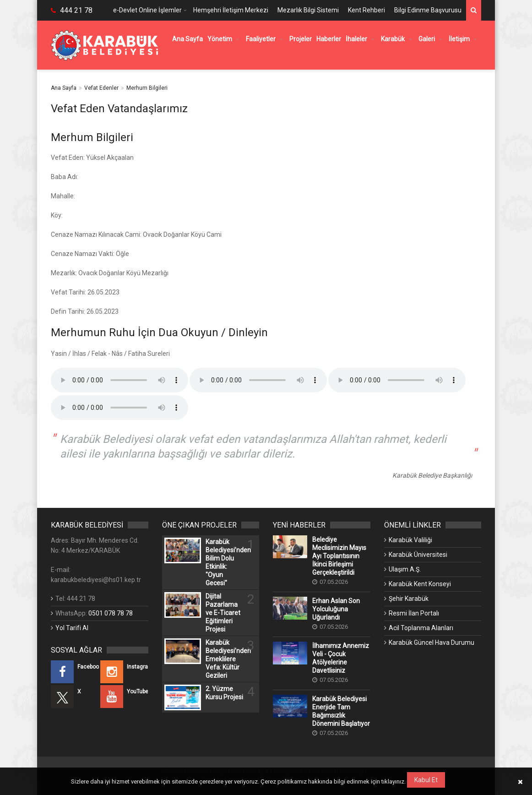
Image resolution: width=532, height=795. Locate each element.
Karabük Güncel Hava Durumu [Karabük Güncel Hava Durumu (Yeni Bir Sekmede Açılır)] (432, 643)
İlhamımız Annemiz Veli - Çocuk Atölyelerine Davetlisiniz (341, 658)
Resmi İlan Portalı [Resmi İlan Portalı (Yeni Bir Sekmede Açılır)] (414, 613)
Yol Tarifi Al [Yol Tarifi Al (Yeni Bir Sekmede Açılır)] (72, 628)
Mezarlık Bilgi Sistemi (308, 10)
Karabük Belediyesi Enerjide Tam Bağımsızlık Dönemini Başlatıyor (341, 711)
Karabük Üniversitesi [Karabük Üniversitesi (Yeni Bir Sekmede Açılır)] (418, 555)
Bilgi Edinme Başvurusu (428, 10)
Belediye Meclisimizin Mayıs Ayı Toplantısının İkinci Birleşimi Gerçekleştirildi (339, 556)
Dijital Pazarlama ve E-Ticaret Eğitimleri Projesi (223, 613)
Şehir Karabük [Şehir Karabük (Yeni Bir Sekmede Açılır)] (409, 599)
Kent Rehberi (366, 10)
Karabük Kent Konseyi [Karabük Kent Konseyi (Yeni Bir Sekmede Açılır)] (420, 584)
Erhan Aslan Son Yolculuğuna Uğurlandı (336, 609)
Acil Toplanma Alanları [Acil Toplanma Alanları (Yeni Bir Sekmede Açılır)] (421, 628)
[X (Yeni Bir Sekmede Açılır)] (75, 697)
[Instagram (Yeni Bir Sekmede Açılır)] (124, 672)
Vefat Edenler (101, 88)
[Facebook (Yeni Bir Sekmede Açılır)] (75, 672)
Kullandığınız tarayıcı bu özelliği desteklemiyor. (119, 380)
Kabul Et (426, 780)
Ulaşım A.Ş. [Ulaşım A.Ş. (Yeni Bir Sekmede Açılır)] (405, 569)
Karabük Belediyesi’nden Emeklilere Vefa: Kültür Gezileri (225, 659)
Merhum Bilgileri (147, 88)
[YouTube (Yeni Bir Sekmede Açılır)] (124, 697)
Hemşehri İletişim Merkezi (231, 10)
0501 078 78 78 (111, 613)
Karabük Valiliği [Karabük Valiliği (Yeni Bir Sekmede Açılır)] (410, 540)
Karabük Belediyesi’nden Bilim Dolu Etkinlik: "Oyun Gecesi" (225, 562)
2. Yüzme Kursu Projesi (224, 693)
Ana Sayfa (64, 88)
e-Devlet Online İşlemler (147, 10)
